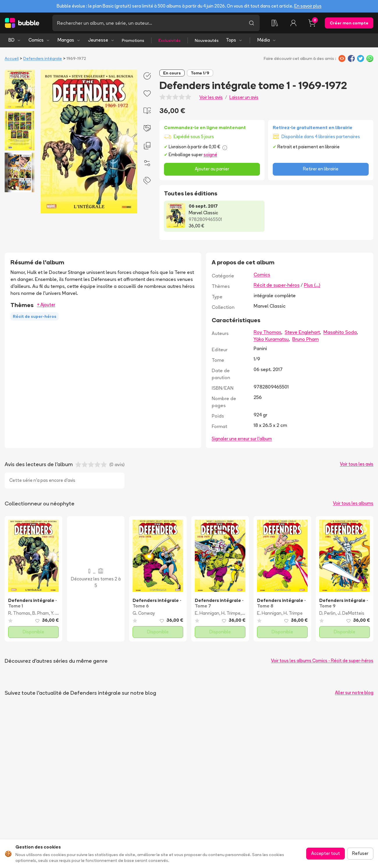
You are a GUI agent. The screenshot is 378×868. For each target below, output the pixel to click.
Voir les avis (211, 97)
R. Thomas (19, 613)
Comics (39, 40)
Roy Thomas (267, 332)
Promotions (133, 40)
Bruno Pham (305, 339)
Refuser (360, 853)
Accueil (12, 58)
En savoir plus (308, 6)
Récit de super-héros (277, 285)
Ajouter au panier (212, 169)
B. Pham (41, 613)
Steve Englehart (302, 332)
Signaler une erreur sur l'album (242, 439)
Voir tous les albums (353, 503)
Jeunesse (101, 40)
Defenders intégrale (43, 58)
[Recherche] (148, 23)
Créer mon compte (349, 23)
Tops (234, 40)
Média (267, 40)
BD (15, 40)
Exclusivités (170, 40)
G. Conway (144, 613)
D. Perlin (327, 613)
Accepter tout (326, 853)
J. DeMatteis (351, 613)
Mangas (69, 40)
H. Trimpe (231, 613)
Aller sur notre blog (354, 693)
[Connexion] (293, 23)
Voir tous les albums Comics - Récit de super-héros (322, 661)
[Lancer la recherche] (252, 23)
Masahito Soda (340, 332)
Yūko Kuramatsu (271, 339)
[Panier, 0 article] (312, 23)
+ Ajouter (46, 305)
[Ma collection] (275, 23)
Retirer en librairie (321, 169)
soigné (210, 155)
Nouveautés (207, 40)
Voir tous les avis (357, 464)
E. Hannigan (207, 613)
